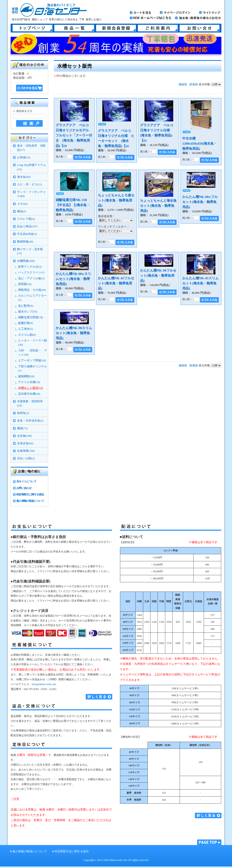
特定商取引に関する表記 (30, 494)
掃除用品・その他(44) (32, 290)
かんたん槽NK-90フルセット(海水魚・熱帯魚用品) (158, 275)
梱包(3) (22, 211)
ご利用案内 (158, 28)
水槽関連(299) (26, 261)
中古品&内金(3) (27, 234)
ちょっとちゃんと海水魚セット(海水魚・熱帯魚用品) (158, 206)
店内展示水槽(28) (29, 394)
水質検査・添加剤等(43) (30, 403)
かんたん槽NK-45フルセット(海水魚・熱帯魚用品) (116, 283)
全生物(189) (24, 436)
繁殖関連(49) (25, 242)
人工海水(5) (26, 329)
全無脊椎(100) (26, 451)
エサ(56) (22, 204)
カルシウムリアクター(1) (32, 298)
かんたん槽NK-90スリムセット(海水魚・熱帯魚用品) (74, 333)
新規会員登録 (116, 28)
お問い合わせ (24, 488)
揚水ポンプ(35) (28, 312)
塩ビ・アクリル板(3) (31, 278)
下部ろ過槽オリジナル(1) (32, 369)
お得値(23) (24, 157)
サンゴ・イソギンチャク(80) (31, 194)
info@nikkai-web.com (44, 684)
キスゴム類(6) (27, 335)
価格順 (183, 84)
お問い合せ (200, 28)
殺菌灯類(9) (26, 323)
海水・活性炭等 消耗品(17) (31, 148)
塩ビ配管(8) (26, 306)
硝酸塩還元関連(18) (30, 317)
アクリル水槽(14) (29, 382)
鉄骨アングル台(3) (30, 267)
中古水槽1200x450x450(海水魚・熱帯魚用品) (200, 143)
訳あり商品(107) (27, 226)
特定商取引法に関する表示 (72, 851)
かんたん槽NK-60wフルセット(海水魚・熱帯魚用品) (200, 202)
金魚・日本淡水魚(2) (30, 421)
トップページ (32, 28)
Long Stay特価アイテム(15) (31, 167)
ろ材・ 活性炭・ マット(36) (32, 353)
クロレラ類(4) (26, 219)
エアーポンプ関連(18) (32, 360)
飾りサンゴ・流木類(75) (30, 251)
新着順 (194, 84)
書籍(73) (22, 428)
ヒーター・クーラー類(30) (32, 343)
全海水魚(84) (25, 443)
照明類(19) (25, 284)
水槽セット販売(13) (30, 388)
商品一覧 (74, 28)
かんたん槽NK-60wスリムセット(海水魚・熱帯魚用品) (73, 279)
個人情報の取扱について (30, 501)
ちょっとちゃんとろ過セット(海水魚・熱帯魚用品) (116, 200)
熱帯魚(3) (23, 413)
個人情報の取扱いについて (30, 851)
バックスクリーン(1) (31, 272)
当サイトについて (26, 481)
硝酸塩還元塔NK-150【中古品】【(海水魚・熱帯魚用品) (73, 205)
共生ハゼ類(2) (26, 458)
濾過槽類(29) (26, 376)
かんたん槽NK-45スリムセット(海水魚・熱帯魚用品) (200, 283)
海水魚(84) (24, 177)
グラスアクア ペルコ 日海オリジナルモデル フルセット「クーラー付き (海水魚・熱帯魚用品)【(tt (74, 135)
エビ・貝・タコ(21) (29, 184)
